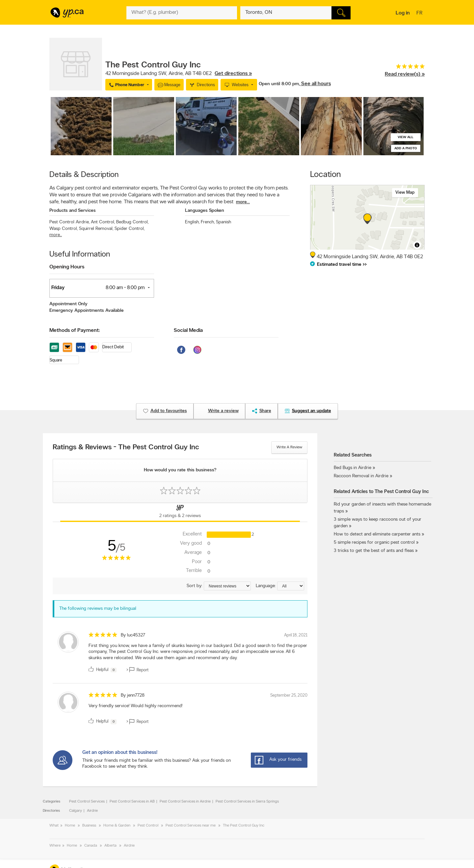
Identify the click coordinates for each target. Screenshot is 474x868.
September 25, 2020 (289, 695)
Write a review (289, 447)
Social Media (188, 331)
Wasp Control (64, 229)
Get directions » (233, 74)
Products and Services (73, 211)
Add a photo (406, 149)
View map (405, 193)
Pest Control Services (87, 802)
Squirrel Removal (96, 229)
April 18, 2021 (296, 635)
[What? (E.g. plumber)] (182, 13)
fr (420, 13)
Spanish (224, 222)
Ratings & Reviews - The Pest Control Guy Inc (126, 448)
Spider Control (130, 229)
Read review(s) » (405, 74)
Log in (403, 13)
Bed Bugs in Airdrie (353, 468)
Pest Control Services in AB (132, 802)
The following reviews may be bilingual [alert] (98, 609)
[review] (180, 653)
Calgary (76, 811)
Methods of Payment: (75, 331)
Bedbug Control (132, 222)
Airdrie (92, 811)
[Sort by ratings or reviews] (227, 586)
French (208, 222)
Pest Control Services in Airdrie (185, 802)
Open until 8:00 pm (279, 84)
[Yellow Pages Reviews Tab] (180, 512)
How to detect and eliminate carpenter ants (377, 534)
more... (243, 202)
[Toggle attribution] (417, 245)
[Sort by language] (291, 586)
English (192, 222)
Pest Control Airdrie (69, 222)
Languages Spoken (205, 211)
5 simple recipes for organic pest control (374, 543)
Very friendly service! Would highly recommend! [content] (135, 706)
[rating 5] (405, 68)
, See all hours (315, 84)
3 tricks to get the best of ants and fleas (374, 551)
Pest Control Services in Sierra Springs (247, 802)
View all (406, 137)
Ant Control (103, 222)
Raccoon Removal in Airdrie (361, 476)
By (133, 635)
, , (179, 74)
